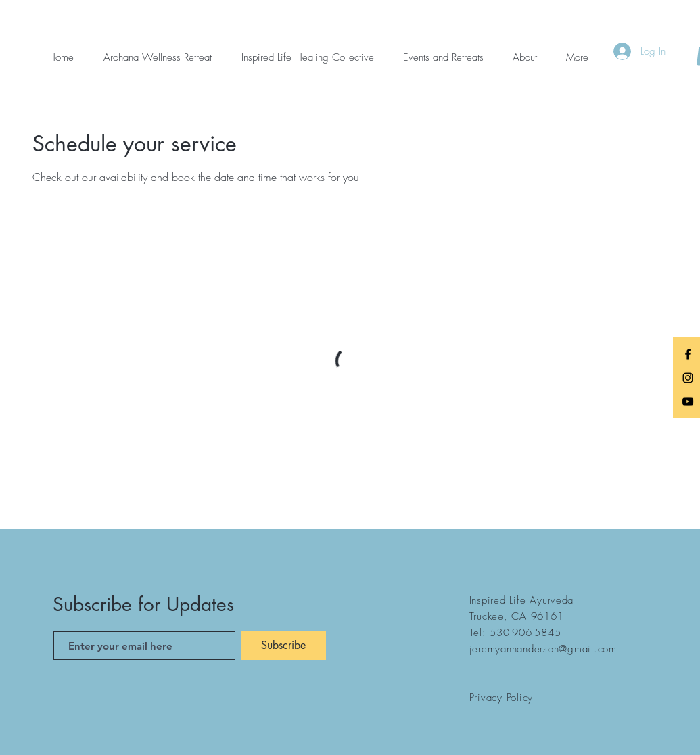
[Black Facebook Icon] (688, 354)
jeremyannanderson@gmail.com (543, 649)
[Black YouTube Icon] (688, 401)
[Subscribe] (283, 646)
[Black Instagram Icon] (688, 378)
